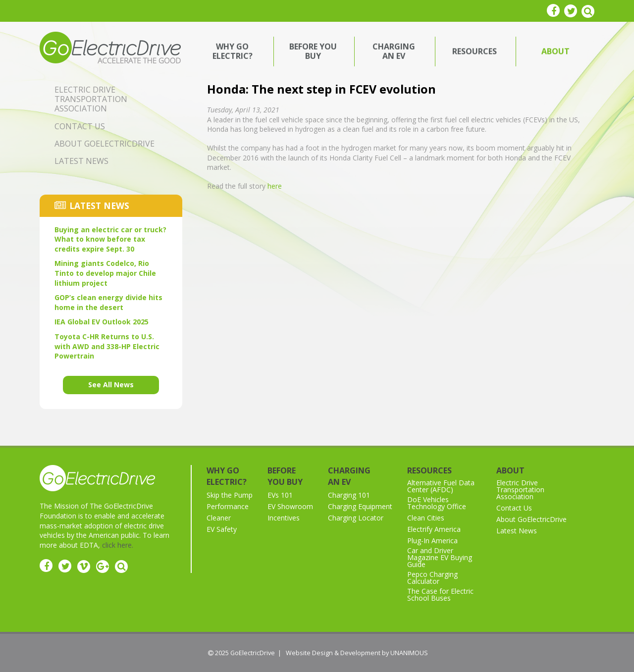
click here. (118, 545)
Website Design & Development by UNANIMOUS (357, 653)
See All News (111, 385)
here (275, 186)
